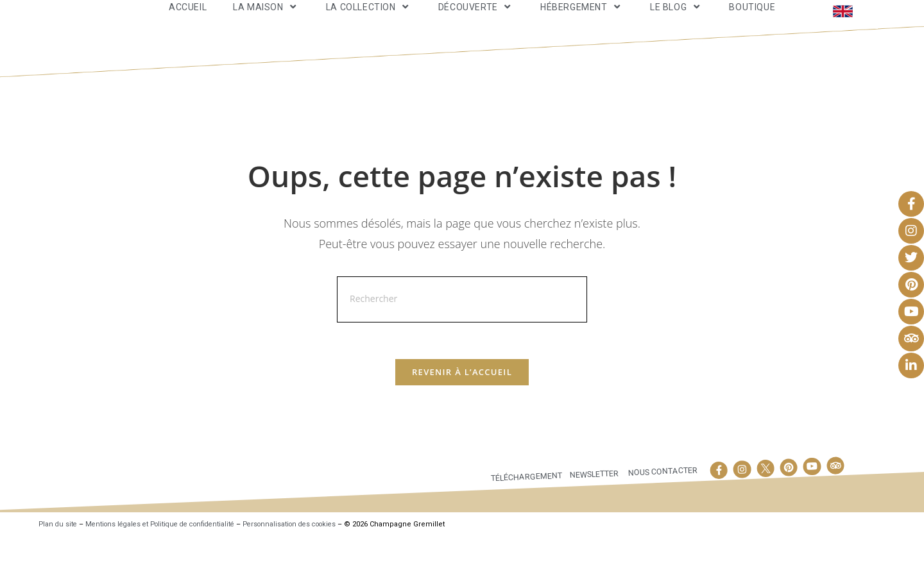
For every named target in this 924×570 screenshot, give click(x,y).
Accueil (188, 22)
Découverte (476, 21)
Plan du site (59, 557)
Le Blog (676, 21)
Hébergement (582, 21)
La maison (266, 21)
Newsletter (593, 507)
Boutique (752, 22)
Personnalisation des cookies (308, 557)
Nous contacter (662, 504)
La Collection (369, 21)
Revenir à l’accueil (462, 405)
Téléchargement (524, 509)
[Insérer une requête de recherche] (462, 330)
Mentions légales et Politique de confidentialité (168, 557)
